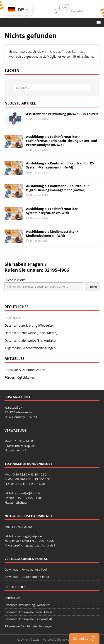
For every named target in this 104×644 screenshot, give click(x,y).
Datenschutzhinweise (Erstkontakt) (30, 340)
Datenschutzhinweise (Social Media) (31, 333)
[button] (98, 22)
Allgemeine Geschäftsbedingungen (30, 348)
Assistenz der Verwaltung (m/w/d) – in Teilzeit (62, 114)
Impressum (13, 318)
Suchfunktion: (15, 280)
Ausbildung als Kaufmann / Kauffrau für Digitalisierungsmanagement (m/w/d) (58, 188)
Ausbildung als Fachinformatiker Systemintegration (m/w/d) (52, 211)
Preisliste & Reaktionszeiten (25, 370)
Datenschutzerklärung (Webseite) (29, 325)
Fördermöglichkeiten (20, 377)
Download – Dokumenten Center (27, 577)
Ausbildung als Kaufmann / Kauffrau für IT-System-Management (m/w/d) (60, 165)
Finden (92, 287)
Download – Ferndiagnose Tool (26, 569)
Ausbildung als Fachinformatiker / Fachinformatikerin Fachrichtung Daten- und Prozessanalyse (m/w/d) (62, 141)
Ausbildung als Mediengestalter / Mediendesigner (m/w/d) (52, 233)
